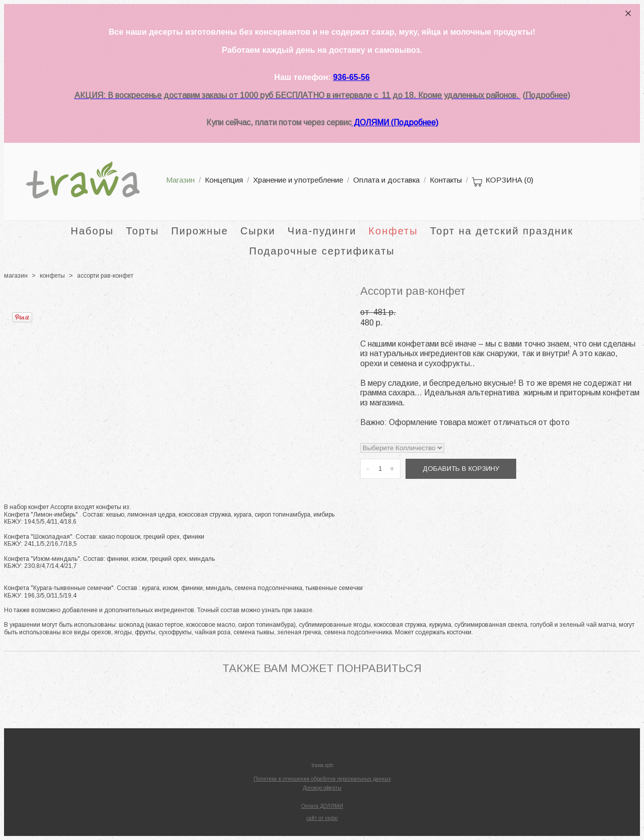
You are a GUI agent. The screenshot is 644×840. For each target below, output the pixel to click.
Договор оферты (322, 788)
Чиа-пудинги (322, 231)
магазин (16, 276)
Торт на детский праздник (502, 231)
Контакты (446, 180)
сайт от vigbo (322, 818)
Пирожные (200, 231)
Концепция (224, 180)
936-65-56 (351, 77)
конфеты (52, 276)
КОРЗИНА (503, 182)
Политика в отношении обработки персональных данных (322, 779)
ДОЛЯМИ (371, 122)
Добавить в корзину (461, 469)
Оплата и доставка (386, 180)
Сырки (258, 231)
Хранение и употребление (298, 180)
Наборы (93, 231)
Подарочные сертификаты (322, 251)
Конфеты (393, 231)
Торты (142, 231)
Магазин (180, 180)
